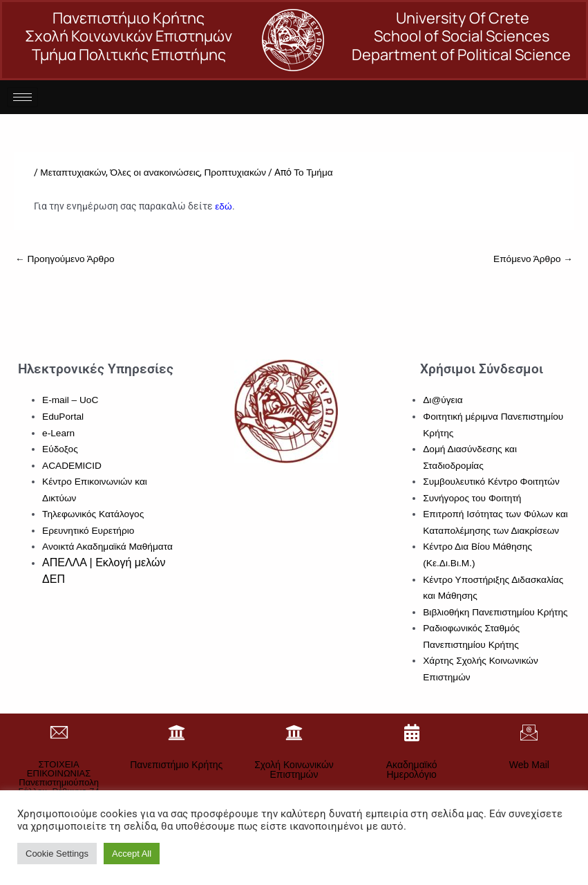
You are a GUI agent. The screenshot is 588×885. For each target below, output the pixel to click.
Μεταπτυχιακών (73, 173)
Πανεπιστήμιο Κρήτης (176, 765)
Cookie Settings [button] (57, 854)
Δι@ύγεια (443, 400)
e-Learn (58, 433)
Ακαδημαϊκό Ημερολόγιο (412, 770)
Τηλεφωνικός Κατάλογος (93, 514)
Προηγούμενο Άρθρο (65, 259)
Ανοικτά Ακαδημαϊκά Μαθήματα (107, 547)
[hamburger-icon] (22, 97)
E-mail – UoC (70, 400)
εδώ (223, 206)
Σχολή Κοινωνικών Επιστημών (294, 770)
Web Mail (529, 765)
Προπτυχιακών (235, 173)
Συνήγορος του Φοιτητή (472, 498)
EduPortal (63, 417)
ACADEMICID (72, 466)
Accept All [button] (132, 854)
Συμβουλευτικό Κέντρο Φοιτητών (491, 482)
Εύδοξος (60, 449)
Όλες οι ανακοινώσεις (155, 173)
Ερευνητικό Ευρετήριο (88, 531)
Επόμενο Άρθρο (533, 259)
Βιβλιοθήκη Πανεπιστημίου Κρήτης (495, 612)
